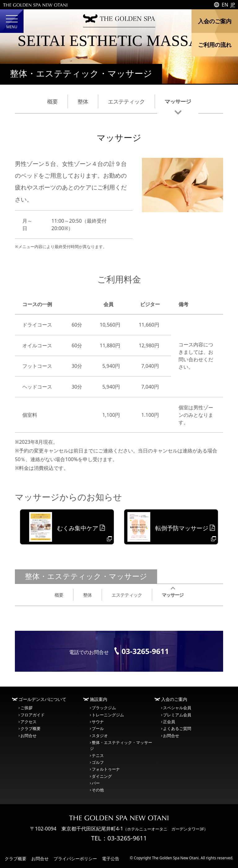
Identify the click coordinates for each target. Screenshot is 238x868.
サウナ (98, 722)
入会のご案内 (174, 699)
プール (98, 728)
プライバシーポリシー (75, 859)
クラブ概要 (31, 728)
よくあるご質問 (177, 728)
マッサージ (178, 101)
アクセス (29, 722)
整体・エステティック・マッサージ (81, 74)
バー (96, 783)
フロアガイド (33, 715)
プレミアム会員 (177, 715)
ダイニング (102, 776)
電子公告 (111, 859)
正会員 (169, 722)
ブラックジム (104, 708)
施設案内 (99, 699)
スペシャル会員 (177, 708)
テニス (98, 755)
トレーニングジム (108, 715)
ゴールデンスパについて (42, 699)
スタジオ (100, 736)
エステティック (126, 101)
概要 (52, 101)
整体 (83, 101)
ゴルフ (98, 762)
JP (233, 5)
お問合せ (29, 736)
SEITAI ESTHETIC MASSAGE (119, 41)
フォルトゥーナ (106, 769)
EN (225, 5)
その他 (98, 790)
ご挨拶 (26, 708)
